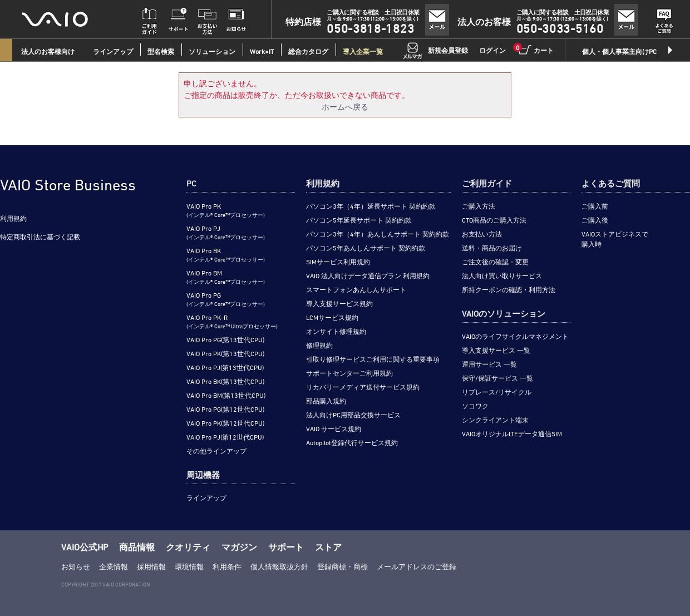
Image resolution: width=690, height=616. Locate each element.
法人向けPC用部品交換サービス (353, 415)
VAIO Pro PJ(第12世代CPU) (225, 437)
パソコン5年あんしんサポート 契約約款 (366, 248)
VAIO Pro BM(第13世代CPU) (226, 395)
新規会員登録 (448, 50)
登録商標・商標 (342, 566)
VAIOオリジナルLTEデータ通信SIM (512, 433)
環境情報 (189, 566)
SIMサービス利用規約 (338, 262)
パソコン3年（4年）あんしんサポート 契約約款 (378, 234)
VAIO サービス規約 (334, 428)
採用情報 (151, 566)
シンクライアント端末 (495, 420)
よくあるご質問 (611, 183)
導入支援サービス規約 (339, 303)
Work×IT (262, 51)
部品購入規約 (326, 401)
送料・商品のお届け (492, 248)
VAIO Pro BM (226, 277)
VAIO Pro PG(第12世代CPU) (225, 409)
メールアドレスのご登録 (417, 566)
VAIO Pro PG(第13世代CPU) (225, 339)
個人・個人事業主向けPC (619, 51)
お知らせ (76, 566)
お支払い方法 (482, 234)
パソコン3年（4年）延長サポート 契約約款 (371, 206)
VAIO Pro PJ (226, 232)
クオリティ (188, 547)
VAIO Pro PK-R (232, 321)
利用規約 (13, 218)
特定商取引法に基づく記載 (40, 236)
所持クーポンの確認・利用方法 (509, 289)
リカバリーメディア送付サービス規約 (363, 387)
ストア (328, 547)
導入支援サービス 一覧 (496, 350)
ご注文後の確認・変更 (495, 262)
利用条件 (227, 566)
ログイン (492, 50)
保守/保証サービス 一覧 (497, 378)
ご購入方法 (479, 206)
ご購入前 (595, 206)
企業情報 (114, 566)
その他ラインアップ (216, 451)
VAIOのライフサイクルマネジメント (515, 336)
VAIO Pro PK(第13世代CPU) (225, 353)
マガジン (239, 547)
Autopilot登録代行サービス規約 (352, 442)
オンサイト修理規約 (336, 331)
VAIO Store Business (68, 185)
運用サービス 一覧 (489, 364)
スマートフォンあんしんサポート (356, 289)
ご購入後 (595, 220)
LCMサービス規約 (332, 317)
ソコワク (475, 406)
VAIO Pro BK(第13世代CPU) (225, 381)
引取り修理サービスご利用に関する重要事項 (373, 359)
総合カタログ (308, 51)
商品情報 (137, 547)
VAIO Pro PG (226, 299)
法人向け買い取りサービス (502, 275)
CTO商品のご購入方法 (494, 220)
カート (535, 50)
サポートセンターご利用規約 (349, 373)
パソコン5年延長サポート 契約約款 (359, 220)
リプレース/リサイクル (497, 392)
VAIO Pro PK (226, 210)
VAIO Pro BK (226, 255)
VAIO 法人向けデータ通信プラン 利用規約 (368, 275)
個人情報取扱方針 (279, 566)
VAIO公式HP (85, 547)
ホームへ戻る (345, 107)
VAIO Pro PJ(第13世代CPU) (225, 367)
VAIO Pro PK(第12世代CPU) (225, 423)
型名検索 (161, 51)
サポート (286, 547)
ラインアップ (206, 497)
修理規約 (319, 345)
